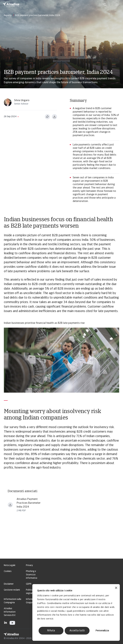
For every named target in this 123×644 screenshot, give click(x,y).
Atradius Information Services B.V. (10, 612)
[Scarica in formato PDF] (54, 117)
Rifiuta (51, 631)
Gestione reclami (12, 590)
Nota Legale (10, 565)
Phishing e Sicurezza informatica (32, 575)
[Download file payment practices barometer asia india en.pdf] (10, 505)
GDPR (29, 584)
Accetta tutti (77, 631)
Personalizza (102, 631)
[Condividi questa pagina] (47, 117)
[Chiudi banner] (116, 588)
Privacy (29, 565)
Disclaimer (9, 584)
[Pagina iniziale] (11, 5)
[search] (105, 5)
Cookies (8, 571)
